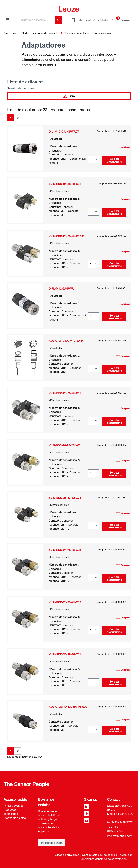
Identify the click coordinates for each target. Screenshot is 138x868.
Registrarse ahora (52, 843)
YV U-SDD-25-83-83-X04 (65, 498)
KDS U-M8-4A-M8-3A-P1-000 (68, 707)
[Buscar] (59, 20)
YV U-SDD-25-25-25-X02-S (66, 236)
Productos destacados (11, 812)
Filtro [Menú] (69, 95)
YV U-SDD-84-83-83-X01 (65, 184)
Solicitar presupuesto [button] (114, 160)
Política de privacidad (66, 855)
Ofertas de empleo (15, 818)
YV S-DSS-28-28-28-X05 (65, 445)
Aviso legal (126, 855)
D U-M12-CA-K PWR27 (64, 132)
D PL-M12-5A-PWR (61, 288)
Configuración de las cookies (100, 855)
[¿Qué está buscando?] (37, 20)
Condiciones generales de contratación (103, 859)
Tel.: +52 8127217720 (115, 829)
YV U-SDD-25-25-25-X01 (65, 654)
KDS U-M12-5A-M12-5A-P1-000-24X (67, 341)
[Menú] (8, 19)
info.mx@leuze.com (120, 836)
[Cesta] (132, 19)
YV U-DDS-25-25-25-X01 (65, 393)
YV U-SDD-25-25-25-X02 (65, 602)
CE (131, 859)
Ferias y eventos (14, 806)
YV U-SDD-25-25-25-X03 (65, 550)
